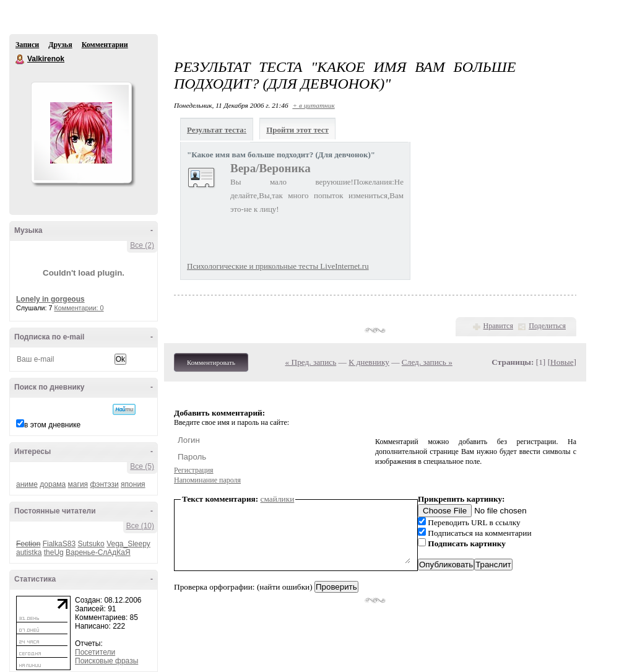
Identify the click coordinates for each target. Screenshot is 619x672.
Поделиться (547, 326)
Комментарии (105, 45)
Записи (27, 45)
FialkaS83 (59, 544)
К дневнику (369, 362)
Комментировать (211, 362)
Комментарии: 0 (79, 308)
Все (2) (142, 245)
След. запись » (427, 362)
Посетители (95, 652)
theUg (54, 552)
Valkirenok (20, 59)
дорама (53, 484)
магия (78, 484)
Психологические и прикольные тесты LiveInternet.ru (278, 266)
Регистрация (194, 470)
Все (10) (140, 526)
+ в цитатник (313, 105)
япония (133, 484)
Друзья (60, 45)
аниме (27, 484)
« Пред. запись (311, 362)
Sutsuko (91, 544)
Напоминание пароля (207, 480)
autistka (29, 552)
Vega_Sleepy (128, 544)
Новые (562, 362)
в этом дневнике (52, 425)
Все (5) (142, 466)
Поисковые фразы (106, 661)
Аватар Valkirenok (81, 133)
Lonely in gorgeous (50, 299)
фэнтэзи (104, 484)
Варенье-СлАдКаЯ (98, 552)
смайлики (278, 499)
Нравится (498, 326)
